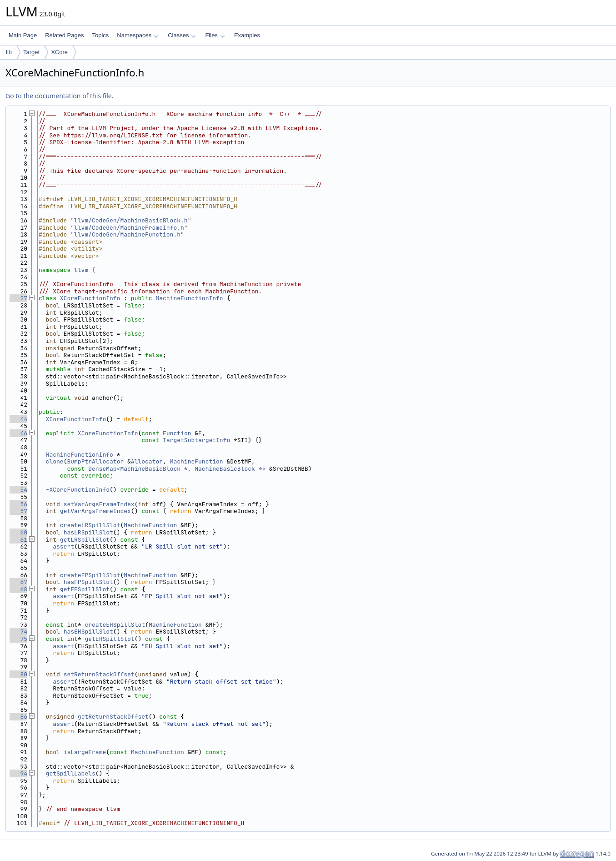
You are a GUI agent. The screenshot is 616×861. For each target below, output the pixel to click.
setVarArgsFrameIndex (99, 504)
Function (177, 433)
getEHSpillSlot (109, 639)
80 (18, 674)
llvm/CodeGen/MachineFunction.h (127, 234)
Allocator (147, 461)
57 (18, 511)
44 (18, 419)
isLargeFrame (85, 752)
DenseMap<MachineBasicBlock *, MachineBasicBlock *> (177, 469)
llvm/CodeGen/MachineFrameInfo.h (129, 228)
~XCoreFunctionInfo (78, 490)
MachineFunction (197, 461)
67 (18, 582)
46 (18, 433)
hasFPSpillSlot (88, 582)
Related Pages (64, 35)
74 (18, 632)
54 (18, 490)
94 (18, 773)
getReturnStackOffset (113, 717)
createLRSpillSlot (90, 525)
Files (215, 35)
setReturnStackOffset (99, 674)
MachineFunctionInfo (189, 298)
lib (9, 52)
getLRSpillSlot (85, 540)
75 (18, 639)
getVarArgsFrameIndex (95, 511)
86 (18, 717)
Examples (247, 35)
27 (18, 298)
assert (63, 546)
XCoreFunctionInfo (90, 298)
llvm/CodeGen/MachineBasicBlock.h (131, 220)
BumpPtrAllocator (95, 461)
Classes (182, 35)
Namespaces (138, 35)
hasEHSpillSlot (88, 632)
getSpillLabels (71, 773)
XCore (59, 52)
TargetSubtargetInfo (196, 440)
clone (55, 461)
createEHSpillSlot (115, 625)
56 (18, 504)
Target (31, 52)
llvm (81, 270)
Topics (100, 35)
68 (18, 589)
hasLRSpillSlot (88, 532)
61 (18, 540)
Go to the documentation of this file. (59, 96)
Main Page (23, 35)
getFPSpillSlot (85, 589)
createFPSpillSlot (90, 575)
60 (18, 532)
